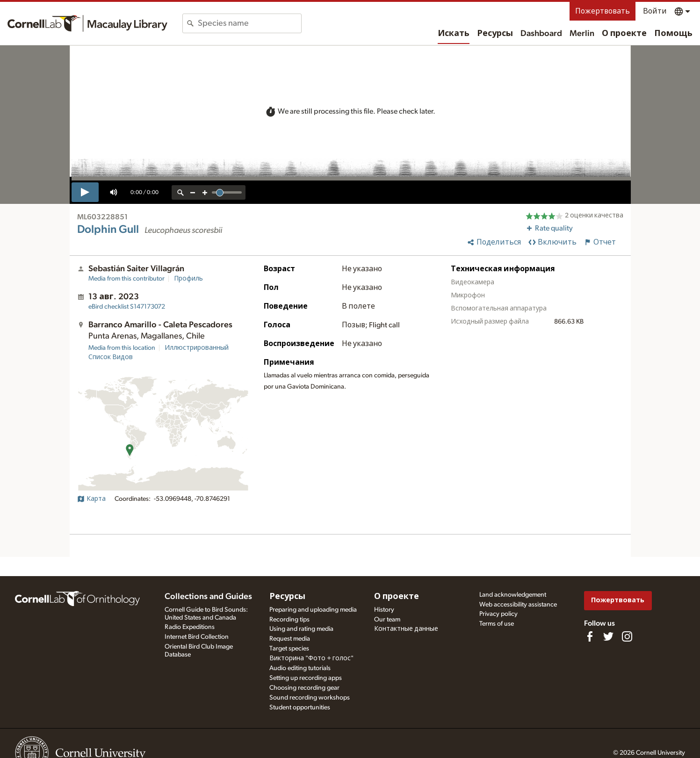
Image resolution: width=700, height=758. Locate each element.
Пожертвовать (603, 11)
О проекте (624, 34)
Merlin (582, 34)
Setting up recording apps (306, 678)
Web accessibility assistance (518, 605)
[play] (85, 192)
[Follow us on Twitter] (608, 636)
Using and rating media (301, 629)
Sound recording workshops (310, 698)
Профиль (188, 279)
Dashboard (541, 34)
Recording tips (289, 620)
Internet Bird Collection (197, 637)
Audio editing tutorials (300, 668)
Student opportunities (300, 707)
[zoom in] (205, 192)
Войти (655, 11)
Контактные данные (406, 629)
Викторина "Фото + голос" (311, 658)
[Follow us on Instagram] (627, 636)
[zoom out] (193, 192)
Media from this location (122, 348)
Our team (387, 620)
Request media (290, 639)
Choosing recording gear (304, 688)
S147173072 (127, 307)
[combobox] (249, 23)
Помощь (673, 34)
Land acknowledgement (513, 595)
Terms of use (497, 624)
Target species (289, 649)
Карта (91, 499)
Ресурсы (495, 34)
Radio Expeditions (190, 627)
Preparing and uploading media (313, 610)
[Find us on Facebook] (590, 636)
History (384, 610)
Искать (454, 34)
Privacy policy (498, 614)
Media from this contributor (126, 279)
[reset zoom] (180, 192)
